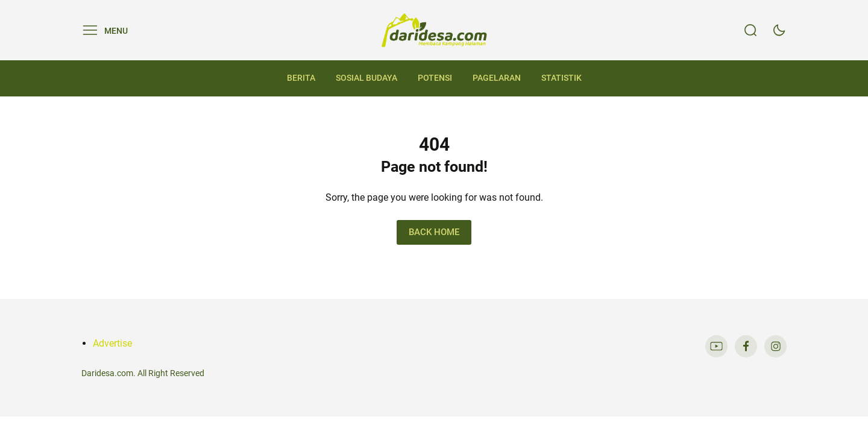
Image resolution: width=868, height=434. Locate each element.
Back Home (434, 232)
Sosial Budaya (366, 78)
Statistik (561, 78)
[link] (716, 346)
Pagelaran (497, 78)
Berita (301, 78)
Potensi (435, 78)
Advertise (112, 343)
